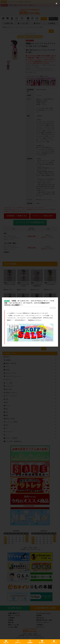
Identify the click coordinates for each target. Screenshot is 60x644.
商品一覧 (6, 642)
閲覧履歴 (30, 642)
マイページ (54, 642)
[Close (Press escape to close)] (56, 3)
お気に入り (18, 642)
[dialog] (30, 322)
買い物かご (42, 642)
